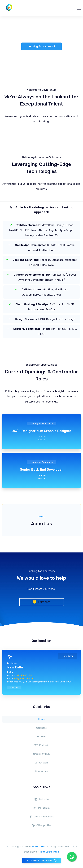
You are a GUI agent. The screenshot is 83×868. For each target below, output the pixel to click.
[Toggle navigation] (77, 8)
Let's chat (41, 602)
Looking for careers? (41, 46)
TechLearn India (49, 852)
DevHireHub (38, 847)
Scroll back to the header (42, 860)
